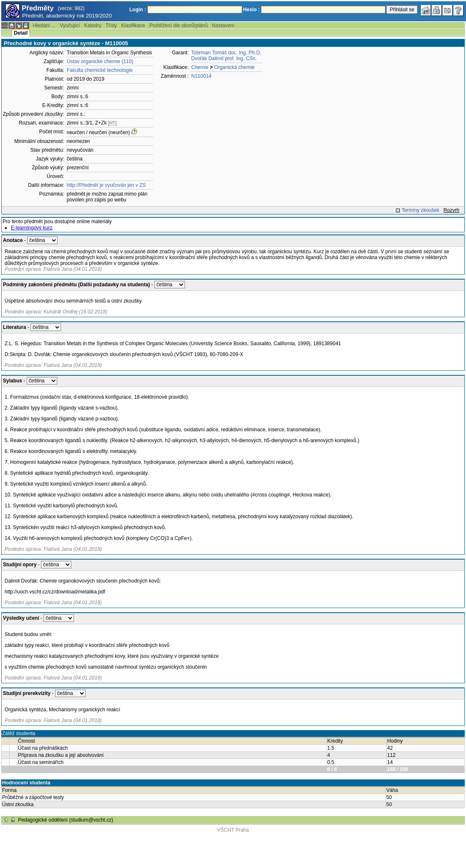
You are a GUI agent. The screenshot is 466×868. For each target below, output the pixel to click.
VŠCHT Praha (233, 830)
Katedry (92, 25)
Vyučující (70, 25)
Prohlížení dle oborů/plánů (178, 25)
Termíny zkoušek (420, 210)
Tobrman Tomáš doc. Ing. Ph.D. (226, 53)
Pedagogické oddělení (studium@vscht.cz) (66, 820)
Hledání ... (44, 25)
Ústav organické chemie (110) (100, 61)
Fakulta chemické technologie (100, 70)
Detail (21, 33)
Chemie (200, 67)
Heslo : (251, 10)
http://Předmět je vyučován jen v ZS (106, 185)
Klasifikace (133, 25)
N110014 (201, 76)
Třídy (111, 25)
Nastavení (223, 25)
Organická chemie (234, 67)
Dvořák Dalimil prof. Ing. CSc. (224, 59)
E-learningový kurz (32, 228)
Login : (138, 10)
